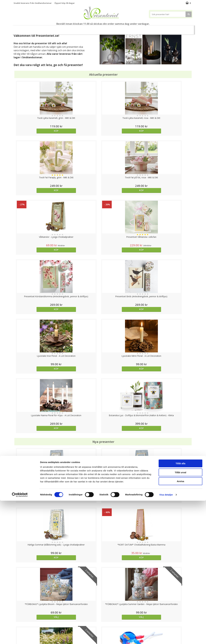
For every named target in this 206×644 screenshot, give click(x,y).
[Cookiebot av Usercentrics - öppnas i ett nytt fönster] (20, 638)
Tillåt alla (180, 607)
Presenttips (108, 29)
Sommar (73, 29)
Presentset (89, 29)
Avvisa (180, 625)
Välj (36, 379)
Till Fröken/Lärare (55, 29)
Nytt (22, 29)
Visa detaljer (166, 638)
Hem (123, 29)
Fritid (146, 29)
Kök (135, 29)
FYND (183, 29)
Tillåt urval (181, 616)
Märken (172, 29)
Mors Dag (36, 29)
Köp (36, 131)
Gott (158, 29)
